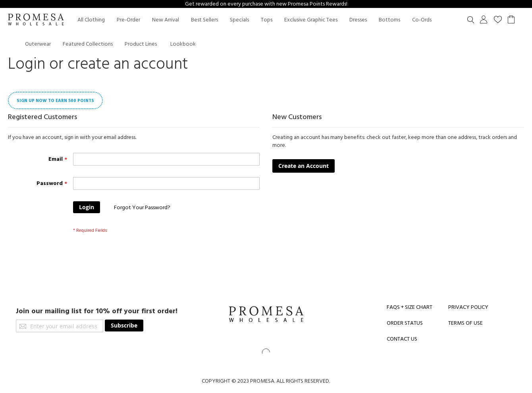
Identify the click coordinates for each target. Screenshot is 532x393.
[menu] (274, 32)
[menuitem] (91, 20)
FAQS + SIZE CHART (410, 307)
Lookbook (183, 44)
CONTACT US (402, 339)
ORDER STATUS (405, 323)
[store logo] (36, 20)
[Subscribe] (124, 326)
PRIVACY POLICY (468, 307)
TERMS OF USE (465, 323)
